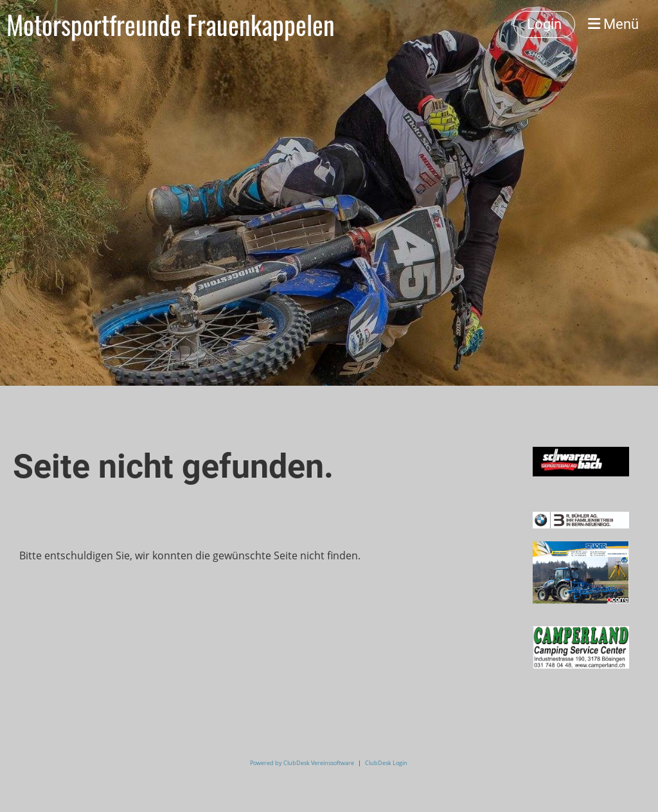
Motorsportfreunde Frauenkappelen (171, 24)
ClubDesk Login (386, 763)
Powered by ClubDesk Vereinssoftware (302, 763)
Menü (613, 24)
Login (544, 24)
